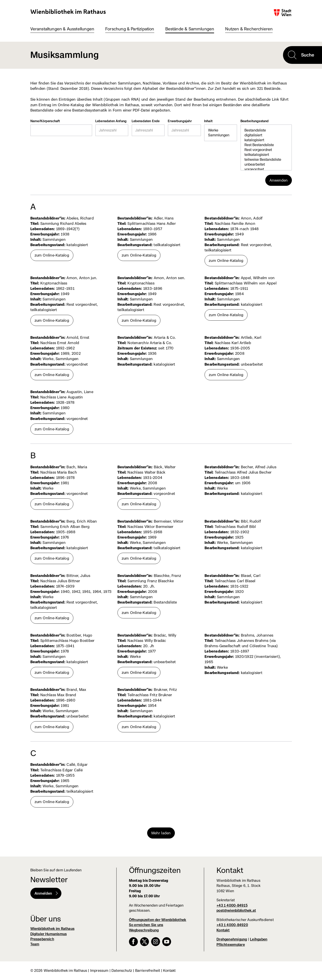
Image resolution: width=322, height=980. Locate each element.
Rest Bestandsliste (266, 145)
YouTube (167, 942)
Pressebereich (42, 939)
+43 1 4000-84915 (232, 905)
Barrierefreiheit (148, 971)
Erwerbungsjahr (180, 121)
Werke (221, 130)
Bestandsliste (266, 130)
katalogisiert (266, 140)
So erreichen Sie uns (146, 925)
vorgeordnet (266, 169)
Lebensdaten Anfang (111, 121)
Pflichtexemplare (231, 945)
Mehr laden (161, 833)
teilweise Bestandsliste (266, 160)
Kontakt (223, 930)
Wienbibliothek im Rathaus (68, 11)
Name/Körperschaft (45, 121)
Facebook (133, 942)
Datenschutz (122, 971)
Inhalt (208, 121)
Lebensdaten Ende (146, 121)
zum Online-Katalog (52, 255)
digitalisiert (266, 135)
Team (35, 944)
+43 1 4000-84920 (232, 925)
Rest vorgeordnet (266, 150)
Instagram (156, 942)
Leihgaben (259, 939)
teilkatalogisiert (266, 155)
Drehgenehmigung (232, 939)
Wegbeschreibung (144, 930)
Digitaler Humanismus (49, 934)
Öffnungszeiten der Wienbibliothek (158, 920)
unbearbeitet (266, 165)
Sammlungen (221, 135)
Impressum (99, 971)
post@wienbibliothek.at (236, 910)
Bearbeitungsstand (255, 121)
